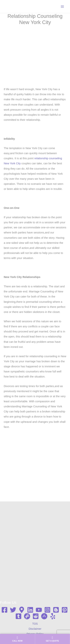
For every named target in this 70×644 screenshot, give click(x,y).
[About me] (44, 616)
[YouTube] (39, 610)
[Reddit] (36, 616)
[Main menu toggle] (62, 7)
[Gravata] (27, 616)
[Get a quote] (53, 639)
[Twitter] (13, 610)
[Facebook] (4, 610)
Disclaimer (35, 629)
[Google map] (22, 610)
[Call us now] (17, 639)
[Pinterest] (65, 610)
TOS (35, 624)
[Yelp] (53, 616)
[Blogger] (56, 610)
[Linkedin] (30, 610)
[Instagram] (47, 610)
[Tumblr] (18, 616)
